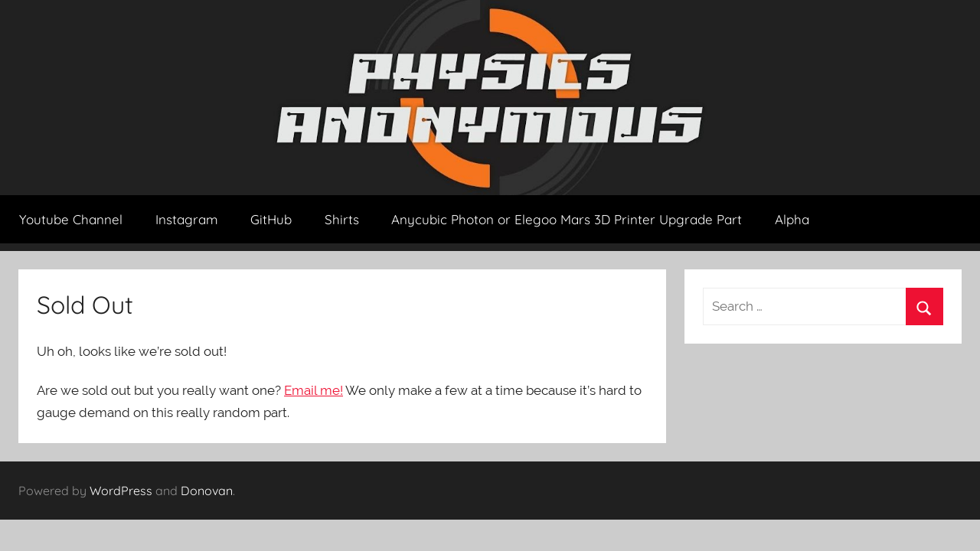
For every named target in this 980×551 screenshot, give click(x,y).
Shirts (342, 219)
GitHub (271, 219)
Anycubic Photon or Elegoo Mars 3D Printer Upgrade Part (567, 219)
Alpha (792, 219)
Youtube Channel (71, 219)
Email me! (314, 390)
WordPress (121, 491)
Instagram (187, 219)
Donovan (207, 491)
